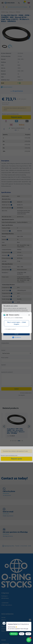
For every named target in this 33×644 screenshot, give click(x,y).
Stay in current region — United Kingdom (16, 323)
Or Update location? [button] (10, 329)
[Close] (29, 315)
